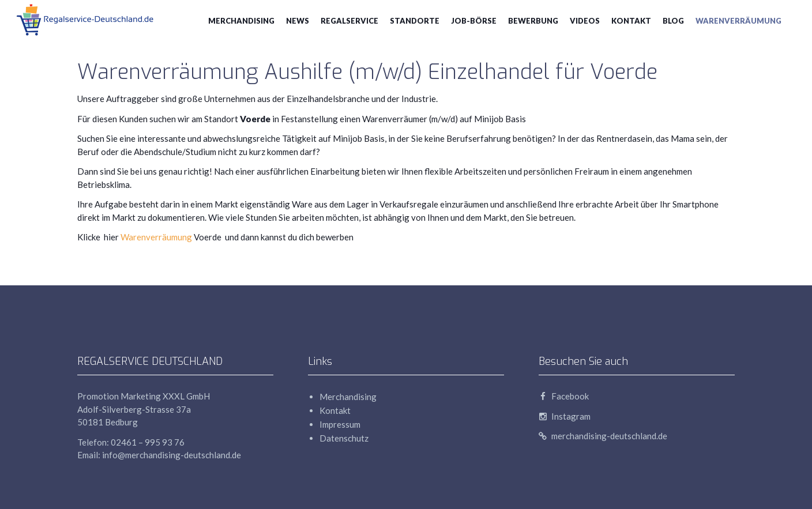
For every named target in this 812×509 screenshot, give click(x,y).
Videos (585, 21)
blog (673, 21)
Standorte (415, 21)
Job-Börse (474, 21)
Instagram (565, 416)
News (298, 21)
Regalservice (349, 21)
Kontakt (631, 21)
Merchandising (241, 21)
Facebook (564, 396)
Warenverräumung (738, 21)
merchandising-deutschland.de (603, 436)
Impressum (340, 424)
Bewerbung (533, 21)
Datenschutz (344, 438)
